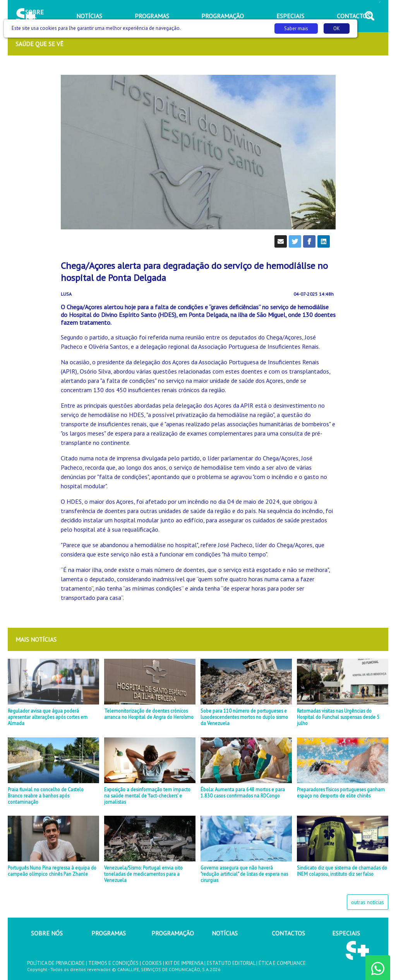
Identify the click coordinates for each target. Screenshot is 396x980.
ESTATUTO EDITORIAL (231, 963)
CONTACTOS (288, 933)
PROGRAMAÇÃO (173, 933)
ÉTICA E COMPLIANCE (282, 963)
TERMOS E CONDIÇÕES (113, 963)
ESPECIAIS (346, 933)
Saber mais (296, 28)
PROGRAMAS (109, 933)
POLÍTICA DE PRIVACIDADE (56, 963)
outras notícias (368, 902)
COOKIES (152, 963)
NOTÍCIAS (225, 933)
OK (337, 28)
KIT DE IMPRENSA (184, 963)
